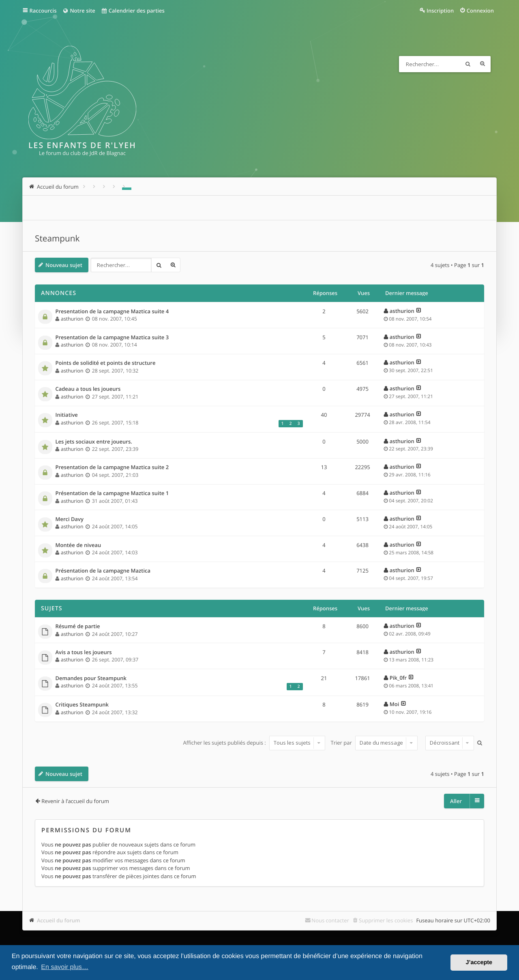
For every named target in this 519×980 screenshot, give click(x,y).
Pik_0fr (398, 678)
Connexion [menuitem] (480, 11)
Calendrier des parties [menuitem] (133, 11)
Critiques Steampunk (82, 705)
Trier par (374, 743)
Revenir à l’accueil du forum (75, 801)
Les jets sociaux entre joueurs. (94, 442)
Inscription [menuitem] (440, 11)
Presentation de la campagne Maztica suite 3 (112, 338)
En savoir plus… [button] (65, 967)
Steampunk (57, 239)
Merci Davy (70, 519)
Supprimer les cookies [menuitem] (386, 920)
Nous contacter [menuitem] (330, 920)
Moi (395, 704)
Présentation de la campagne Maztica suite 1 (112, 493)
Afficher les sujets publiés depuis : (254, 743)
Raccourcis (43, 11)
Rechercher (468, 64)
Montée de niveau (78, 545)
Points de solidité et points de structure (106, 363)
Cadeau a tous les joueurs (88, 389)
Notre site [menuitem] (78, 11)
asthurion (72, 319)
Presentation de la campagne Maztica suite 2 (112, 467)
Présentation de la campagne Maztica (103, 571)
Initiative (67, 415)
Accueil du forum (59, 920)
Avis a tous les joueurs (84, 653)
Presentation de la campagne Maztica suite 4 (112, 312)
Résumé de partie (78, 627)
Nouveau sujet (64, 265)
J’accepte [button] (479, 963)
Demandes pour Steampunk (91, 678)
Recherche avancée (483, 64)
